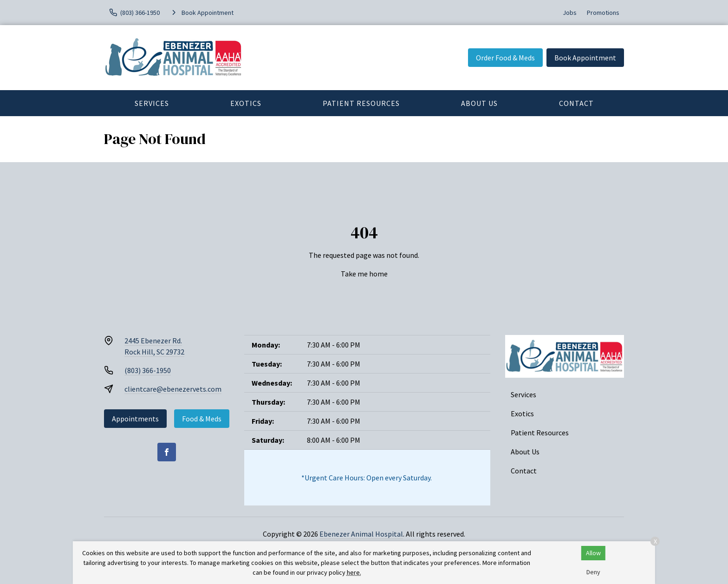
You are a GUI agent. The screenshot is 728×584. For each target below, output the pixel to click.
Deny (593, 572)
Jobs (570, 13)
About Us (479, 103)
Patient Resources (361, 103)
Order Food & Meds (505, 58)
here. (354, 572)
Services (152, 103)
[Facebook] (167, 452)
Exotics (246, 103)
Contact (576, 103)
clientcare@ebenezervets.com (173, 389)
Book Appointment (585, 58)
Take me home (364, 274)
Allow (593, 553)
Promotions (603, 13)
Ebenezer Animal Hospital (361, 534)
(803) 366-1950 (148, 370)
